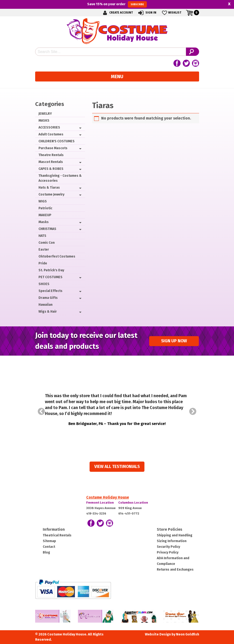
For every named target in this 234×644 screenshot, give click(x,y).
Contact (49, 547)
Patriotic (45, 208)
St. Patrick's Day (51, 270)
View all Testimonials (117, 467)
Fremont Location (100, 503)
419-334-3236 (96, 513)
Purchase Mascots (53, 148)
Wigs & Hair (48, 312)
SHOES (44, 284)
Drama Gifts (48, 298)
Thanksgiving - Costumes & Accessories (60, 178)
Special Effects (50, 291)
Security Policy (168, 547)
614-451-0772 (129, 513)
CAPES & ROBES (51, 169)
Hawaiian (45, 305)
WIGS (43, 201)
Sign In (147, 13)
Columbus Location (133, 503)
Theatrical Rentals (57, 535)
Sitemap (49, 541)
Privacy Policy (168, 552)
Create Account (117, 13)
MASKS (44, 121)
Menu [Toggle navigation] (117, 76)
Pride (43, 263)
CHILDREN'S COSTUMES (57, 141)
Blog (46, 552)
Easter (44, 250)
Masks (44, 222)
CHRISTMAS (47, 229)
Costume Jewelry (51, 194)
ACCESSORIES (49, 127)
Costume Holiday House (108, 497)
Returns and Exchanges (175, 570)
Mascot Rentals (51, 162)
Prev (41, 411)
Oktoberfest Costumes (57, 256)
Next (193, 411)
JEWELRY (45, 114)
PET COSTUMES (50, 277)
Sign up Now (174, 341)
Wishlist (171, 13)
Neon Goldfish (188, 634)
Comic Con (47, 243)
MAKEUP (45, 215)
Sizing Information (172, 541)
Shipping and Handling (175, 535)
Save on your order (117, 4)
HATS (42, 236)
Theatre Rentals (51, 155)
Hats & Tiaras (49, 188)
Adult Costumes (51, 134)
